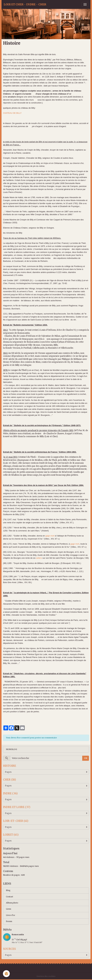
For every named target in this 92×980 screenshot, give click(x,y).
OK (86, 758)
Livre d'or (11, 915)
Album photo (12, 903)
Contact (10, 897)
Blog (8, 890)
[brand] (25, 4)
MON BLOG (11, 749)
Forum (9, 921)
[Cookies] (6, 974)
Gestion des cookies (46, 976)
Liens (9, 909)
